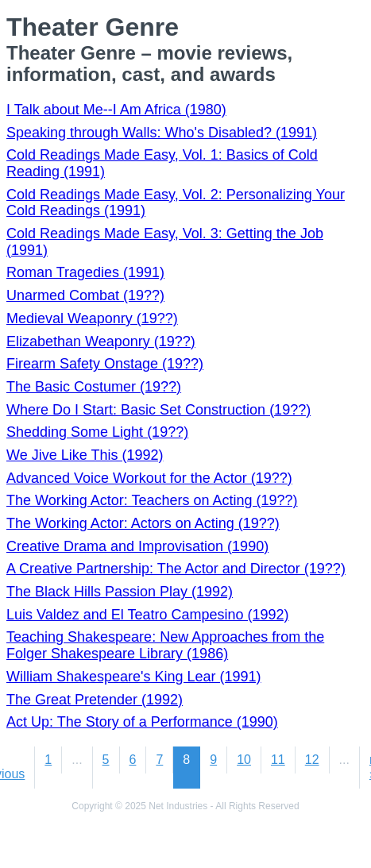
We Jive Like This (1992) (85, 455)
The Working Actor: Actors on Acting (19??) (143, 523)
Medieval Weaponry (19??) (92, 318)
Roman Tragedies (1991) (85, 272)
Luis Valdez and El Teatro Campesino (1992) (148, 615)
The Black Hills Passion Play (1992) (120, 592)
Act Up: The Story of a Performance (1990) (142, 722)
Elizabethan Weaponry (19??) (101, 341)
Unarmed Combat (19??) (85, 295)
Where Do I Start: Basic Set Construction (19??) (158, 410)
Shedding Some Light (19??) (97, 432)
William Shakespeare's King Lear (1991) (134, 677)
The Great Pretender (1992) (95, 700)
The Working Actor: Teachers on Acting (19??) (152, 500)
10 (244, 760)
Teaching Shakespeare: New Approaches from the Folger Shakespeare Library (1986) (165, 645)
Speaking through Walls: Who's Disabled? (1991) (162, 133)
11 (278, 760)
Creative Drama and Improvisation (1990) (137, 546)
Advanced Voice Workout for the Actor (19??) (149, 478)
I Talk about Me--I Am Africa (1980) (116, 110)
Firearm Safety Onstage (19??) (105, 364)
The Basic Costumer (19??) (94, 387)
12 (312, 760)
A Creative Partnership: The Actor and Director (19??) (176, 569)
